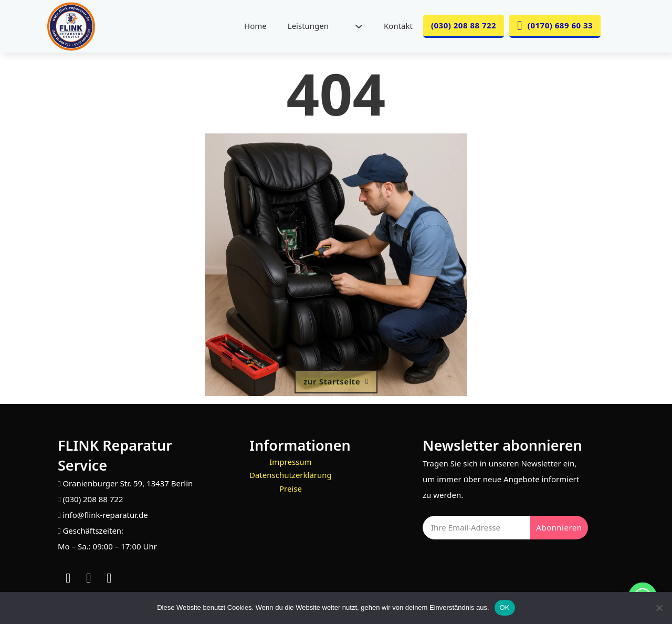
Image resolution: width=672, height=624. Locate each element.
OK (505, 607)
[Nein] (659, 608)
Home (255, 26)
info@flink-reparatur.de (105, 515)
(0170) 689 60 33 (555, 25)
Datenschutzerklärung (291, 475)
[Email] (476, 528)
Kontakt (398, 26)
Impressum (290, 462)
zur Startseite (336, 381)
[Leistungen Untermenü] (359, 27)
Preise (291, 488)
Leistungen (308, 26)
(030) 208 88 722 (464, 25)
